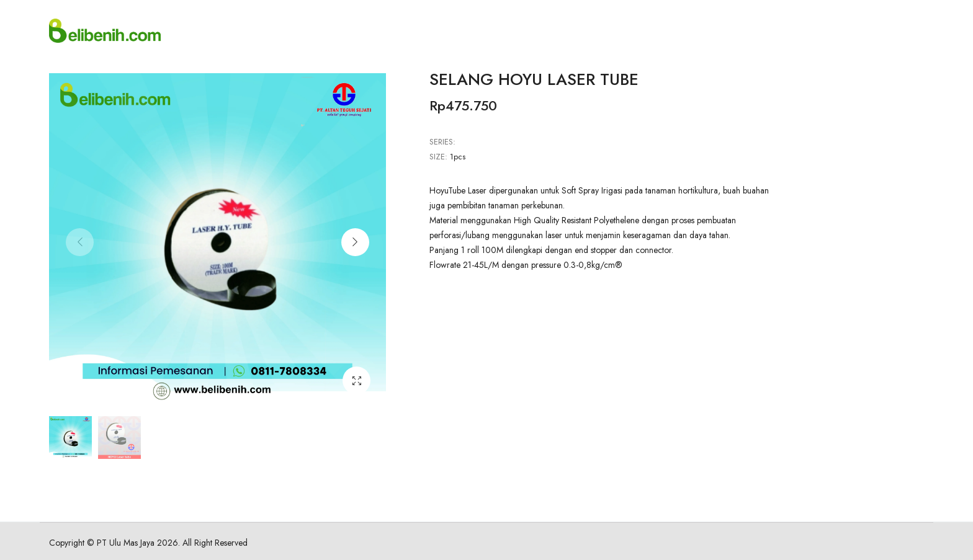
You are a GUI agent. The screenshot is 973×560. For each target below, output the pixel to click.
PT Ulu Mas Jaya (126, 543)
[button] (355, 242)
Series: (442, 142)
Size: (438, 157)
